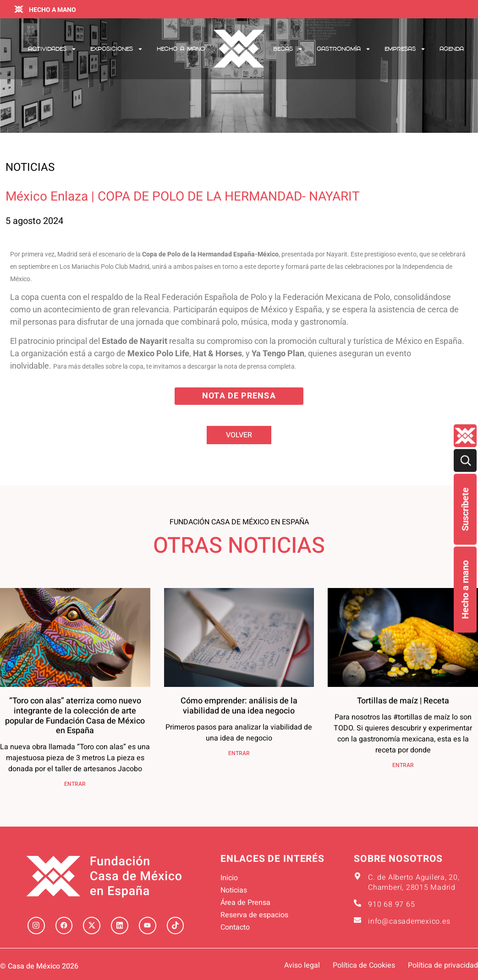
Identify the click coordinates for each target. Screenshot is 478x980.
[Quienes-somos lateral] (465, 436)
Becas (288, 49)
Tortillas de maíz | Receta (403, 701)
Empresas (405, 49)
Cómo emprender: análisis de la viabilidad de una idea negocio (239, 706)
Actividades (52, 49)
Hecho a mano (465, 590)
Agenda (452, 49)
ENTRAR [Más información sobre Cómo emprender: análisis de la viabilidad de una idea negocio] (239, 753)
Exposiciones (117, 49)
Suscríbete (465, 509)
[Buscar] (465, 461)
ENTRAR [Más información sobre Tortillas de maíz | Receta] (403, 765)
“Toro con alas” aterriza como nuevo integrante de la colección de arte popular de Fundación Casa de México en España (75, 716)
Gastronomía (344, 49)
